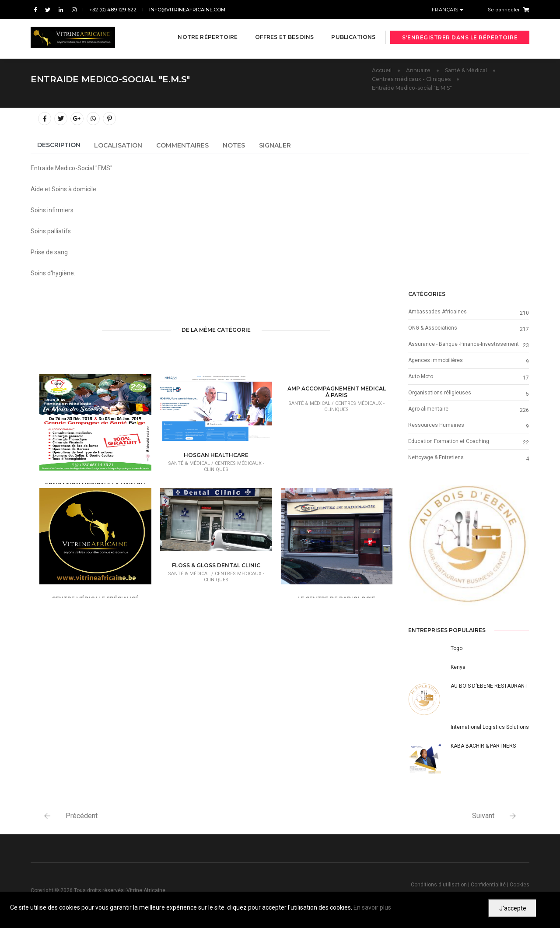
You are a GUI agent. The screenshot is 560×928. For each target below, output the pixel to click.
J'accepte (513, 908)
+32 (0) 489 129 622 (113, 10)
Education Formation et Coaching (449, 441)
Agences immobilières (436, 360)
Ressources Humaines (436, 425)
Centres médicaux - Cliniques (411, 79)
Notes (234, 145)
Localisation (118, 145)
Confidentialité (488, 885)
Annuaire (418, 70)
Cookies (520, 885)
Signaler (275, 145)
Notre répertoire (202, 31)
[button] (417, 545)
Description (59, 145)
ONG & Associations (433, 328)
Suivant (483, 816)
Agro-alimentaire (428, 409)
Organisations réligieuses (440, 393)
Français (446, 10)
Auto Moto (421, 376)
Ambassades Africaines (437, 312)
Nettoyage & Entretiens (436, 457)
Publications (348, 31)
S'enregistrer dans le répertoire (460, 32)
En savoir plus (372, 907)
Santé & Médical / (191, 463)
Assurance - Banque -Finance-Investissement (464, 344)
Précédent (82, 816)
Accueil (382, 70)
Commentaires (182, 145)
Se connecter (504, 10)
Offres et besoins (279, 31)
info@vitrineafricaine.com (187, 10)
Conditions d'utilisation (439, 885)
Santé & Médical (466, 70)
